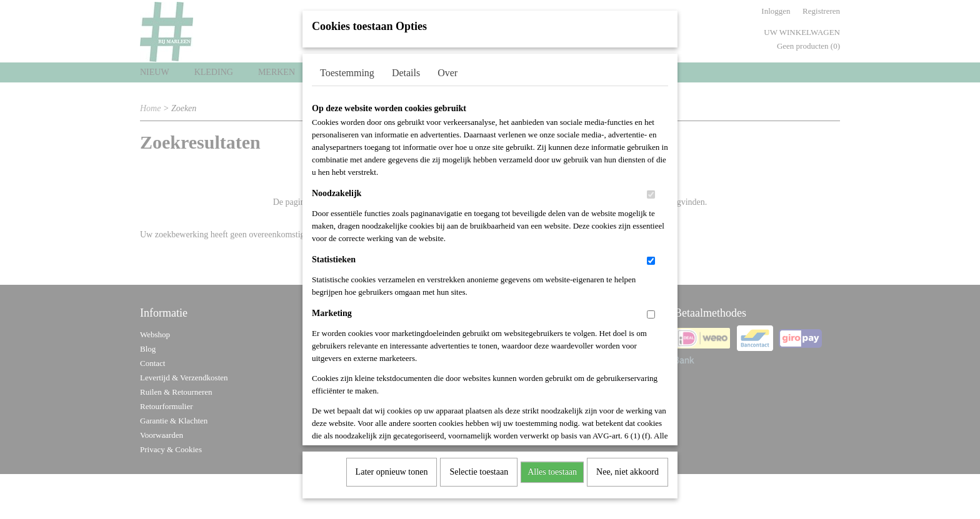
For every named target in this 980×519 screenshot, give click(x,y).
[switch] (651, 190)
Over (447, 68)
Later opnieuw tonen (392, 467)
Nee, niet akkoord (627, 467)
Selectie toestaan (479, 467)
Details (406, 68)
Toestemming (347, 68)
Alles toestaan (552, 467)
